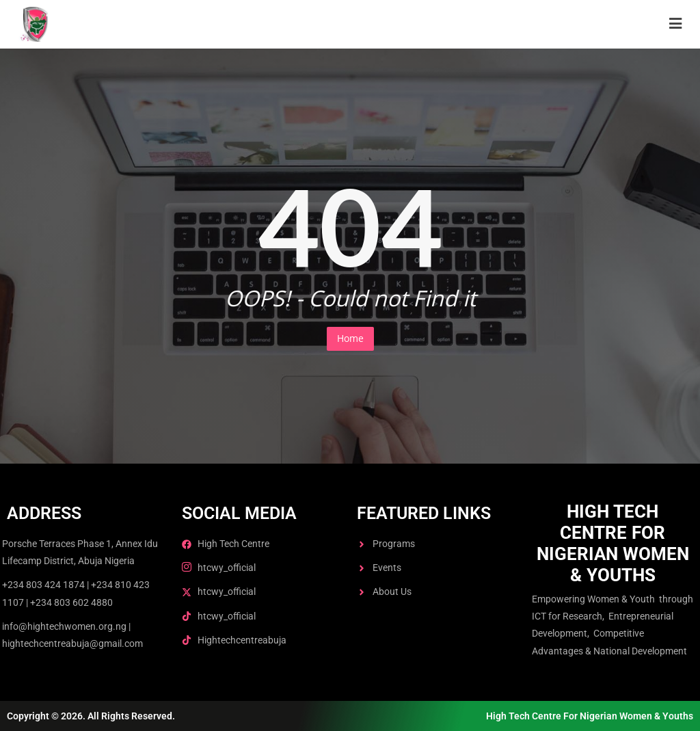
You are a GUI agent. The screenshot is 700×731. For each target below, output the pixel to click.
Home (350, 338)
